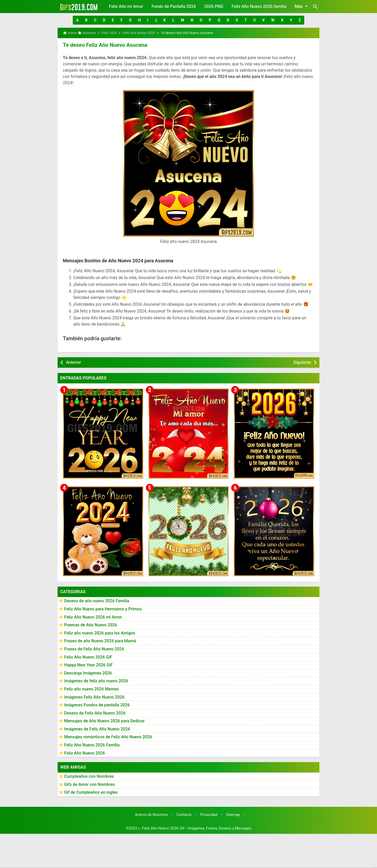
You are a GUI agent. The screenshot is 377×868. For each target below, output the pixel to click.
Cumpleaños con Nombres (89, 776)
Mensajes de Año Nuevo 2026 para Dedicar (104, 721)
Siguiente (302, 362)
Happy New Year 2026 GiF (88, 665)
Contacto (184, 815)
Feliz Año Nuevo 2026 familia (259, 6)
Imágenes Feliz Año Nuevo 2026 (94, 697)
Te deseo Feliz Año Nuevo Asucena (104, 45)
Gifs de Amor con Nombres (90, 784)
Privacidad (209, 815)
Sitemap (233, 815)
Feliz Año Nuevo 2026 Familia (92, 745)
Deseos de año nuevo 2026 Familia (97, 601)
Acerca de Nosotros (151, 815)
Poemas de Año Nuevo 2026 (91, 625)
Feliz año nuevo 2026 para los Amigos (100, 633)
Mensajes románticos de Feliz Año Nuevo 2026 (108, 737)
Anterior (74, 362)
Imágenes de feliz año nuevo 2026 (96, 681)
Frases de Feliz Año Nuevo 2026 (94, 649)
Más (302, 6)
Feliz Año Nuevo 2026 (85, 753)
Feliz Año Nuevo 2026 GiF (88, 657)
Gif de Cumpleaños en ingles (91, 792)
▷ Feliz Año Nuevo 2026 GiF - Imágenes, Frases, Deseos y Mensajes (195, 828)
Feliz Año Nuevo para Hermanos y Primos (103, 609)
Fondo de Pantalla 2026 (174, 6)
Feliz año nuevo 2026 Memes (92, 689)
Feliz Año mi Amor (126, 6)
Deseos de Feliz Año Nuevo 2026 (95, 713)
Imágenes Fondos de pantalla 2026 (97, 705)
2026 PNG (214, 6)
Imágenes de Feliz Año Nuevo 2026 (97, 729)
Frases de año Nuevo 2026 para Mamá (100, 641)
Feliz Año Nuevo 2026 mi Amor (93, 617)
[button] (77, 20)
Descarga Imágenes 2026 (88, 673)
